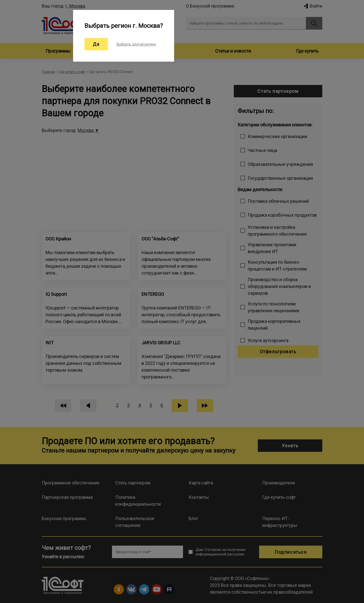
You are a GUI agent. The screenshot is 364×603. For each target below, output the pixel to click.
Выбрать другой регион (136, 44)
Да (96, 44)
